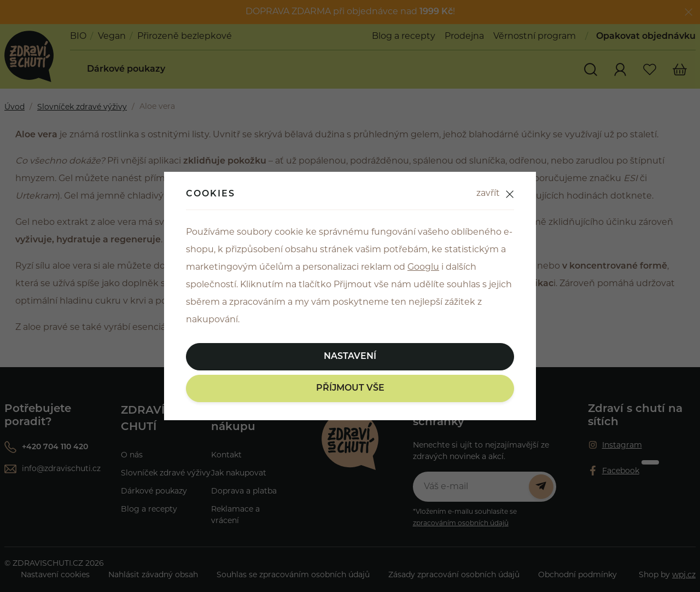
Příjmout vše (350, 388)
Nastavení (350, 357)
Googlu (423, 268)
